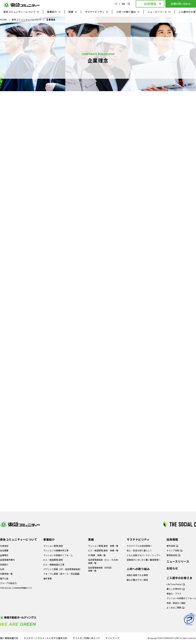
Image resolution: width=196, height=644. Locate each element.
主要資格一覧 (6, 574)
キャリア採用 (173, 550)
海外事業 (47, 578)
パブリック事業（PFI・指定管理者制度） (63, 569)
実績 (71, 12)
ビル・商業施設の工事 (54, 565)
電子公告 (4, 578)
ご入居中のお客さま (179, 578)
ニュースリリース (157, 12)
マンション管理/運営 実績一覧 (103, 546)
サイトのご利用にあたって (86, 638)
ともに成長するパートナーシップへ (144, 555)
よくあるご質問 (174, 608)
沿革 (2, 569)
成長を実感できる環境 (137, 575)
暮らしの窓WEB (174, 589)
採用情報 (172, 539)
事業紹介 (52, 12)
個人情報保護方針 (9, 638)
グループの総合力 (8, 583)
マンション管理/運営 (53, 546)
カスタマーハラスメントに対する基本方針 (46, 638)
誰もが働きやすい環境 (137, 580)
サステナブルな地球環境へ (139, 546)
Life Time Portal (174, 584)
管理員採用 (172, 555)
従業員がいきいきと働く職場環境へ (144, 560)
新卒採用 (171, 546)
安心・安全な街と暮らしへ (139, 550)
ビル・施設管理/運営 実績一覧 (103, 550)
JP (116, 4)
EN (123, 4)
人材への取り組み (126, 12)
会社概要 (4, 550)
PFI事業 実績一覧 (97, 555)
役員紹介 (4, 565)
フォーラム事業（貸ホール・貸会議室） (62, 574)
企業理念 (4, 555)
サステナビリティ (95, 12)
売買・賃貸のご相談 (176, 603)
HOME (3, 20)
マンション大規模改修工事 (56, 550)
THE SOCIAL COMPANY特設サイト (16, 588)
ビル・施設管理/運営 (53, 560)
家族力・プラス (174, 594)
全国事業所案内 (7, 560)
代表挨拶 (4, 546)
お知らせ (172, 568)
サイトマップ (112, 638)
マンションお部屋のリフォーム (58, 555)
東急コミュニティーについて (19, 12)
